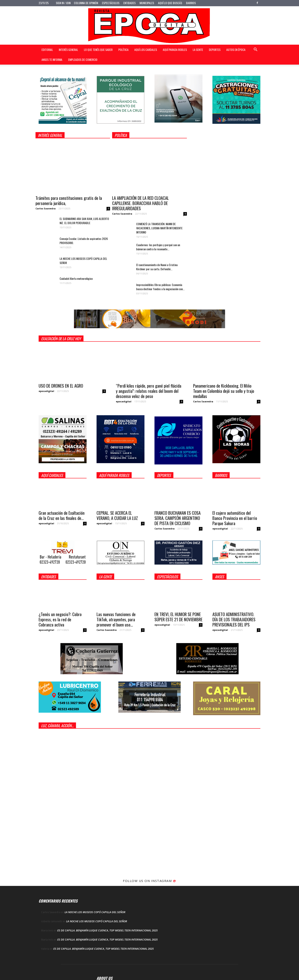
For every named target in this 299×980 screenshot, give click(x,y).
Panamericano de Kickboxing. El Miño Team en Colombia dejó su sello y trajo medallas (224, 391)
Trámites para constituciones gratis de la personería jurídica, (69, 200)
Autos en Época (236, 50)
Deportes (215, 50)
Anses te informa (52, 60)
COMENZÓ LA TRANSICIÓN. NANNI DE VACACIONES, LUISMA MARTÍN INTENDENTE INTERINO (159, 228)
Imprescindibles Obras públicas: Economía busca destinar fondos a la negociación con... (160, 287)
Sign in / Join (63, 3)
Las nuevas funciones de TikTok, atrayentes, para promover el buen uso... (116, 619)
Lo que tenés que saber (98, 50)
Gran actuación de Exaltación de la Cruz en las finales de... (62, 515)
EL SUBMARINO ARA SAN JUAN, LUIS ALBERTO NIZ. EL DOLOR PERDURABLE (84, 221)
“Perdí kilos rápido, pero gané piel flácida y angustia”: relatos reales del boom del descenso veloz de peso (149, 391)
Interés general (68, 50)
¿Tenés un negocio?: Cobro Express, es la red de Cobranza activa (60, 619)
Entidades (129, 3)
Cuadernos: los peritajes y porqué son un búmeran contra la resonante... (158, 247)
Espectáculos (111, 3)
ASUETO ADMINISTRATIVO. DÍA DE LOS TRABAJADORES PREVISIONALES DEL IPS (234, 619)
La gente (198, 50)
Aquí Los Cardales (146, 50)
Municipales (147, 3)
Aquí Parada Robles (175, 50)
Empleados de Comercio (83, 60)
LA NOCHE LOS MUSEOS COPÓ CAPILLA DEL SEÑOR (83, 261)
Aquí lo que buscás (170, 3)
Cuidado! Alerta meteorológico (76, 278)
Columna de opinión (86, 3)
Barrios (191, 3)
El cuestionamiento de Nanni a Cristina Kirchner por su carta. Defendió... (157, 267)
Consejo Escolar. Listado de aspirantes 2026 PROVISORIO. (84, 241)
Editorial (47, 50)
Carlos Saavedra (46, 208)
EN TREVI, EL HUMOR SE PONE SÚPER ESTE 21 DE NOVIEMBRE (178, 617)
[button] (255, 50)
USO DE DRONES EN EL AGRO (61, 386)
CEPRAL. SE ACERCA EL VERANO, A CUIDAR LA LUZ (117, 515)
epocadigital (46, 391)
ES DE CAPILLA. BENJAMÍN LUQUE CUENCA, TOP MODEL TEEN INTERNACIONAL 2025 (107, 930)
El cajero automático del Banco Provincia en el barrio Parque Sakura (235, 518)
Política (123, 50)
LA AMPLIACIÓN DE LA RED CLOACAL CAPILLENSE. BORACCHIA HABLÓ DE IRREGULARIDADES (140, 203)
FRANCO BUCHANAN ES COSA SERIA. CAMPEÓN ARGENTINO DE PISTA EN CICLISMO (178, 518)
